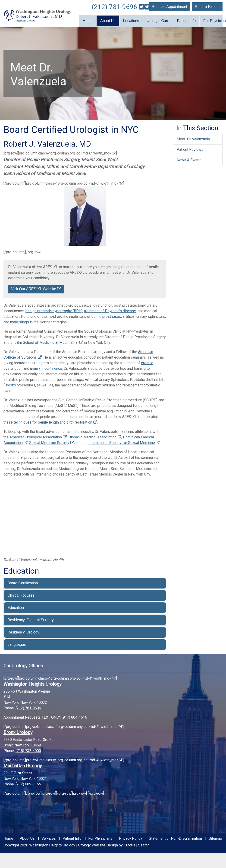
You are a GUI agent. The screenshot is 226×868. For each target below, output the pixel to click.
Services (49, 837)
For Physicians (100, 837)
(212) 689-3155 (28, 783)
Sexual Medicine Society (49, 441)
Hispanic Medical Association (92, 436)
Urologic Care (158, 20)
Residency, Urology (23, 631)
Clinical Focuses (21, 594)
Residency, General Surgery (31, 618)
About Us (108, 20)
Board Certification (23, 581)
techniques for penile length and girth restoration (53, 421)
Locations (131, 20)
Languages (17, 643)
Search (144, 844)
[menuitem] (88, 20)
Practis (129, 844)
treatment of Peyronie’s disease (110, 310)
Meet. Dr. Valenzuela (193, 137)
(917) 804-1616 (74, 716)
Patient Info (186, 20)
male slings (20, 321)
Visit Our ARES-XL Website (34, 288)
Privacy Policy (131, 837)
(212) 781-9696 (114, 7)
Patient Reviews (190, 148)
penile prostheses (106, 315)
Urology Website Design (98, 844)
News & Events (189, 158)
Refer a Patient (207, 7)
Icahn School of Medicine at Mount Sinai (46, 341)
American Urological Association (36, 436)
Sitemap (215, 837)
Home (88, 20)
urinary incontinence (46, 367)
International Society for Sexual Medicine (122, 441)
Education (16, 606)
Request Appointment (169, 7)
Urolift (10, 384)
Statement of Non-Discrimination (175, 837)
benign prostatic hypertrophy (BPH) (54, 310)
